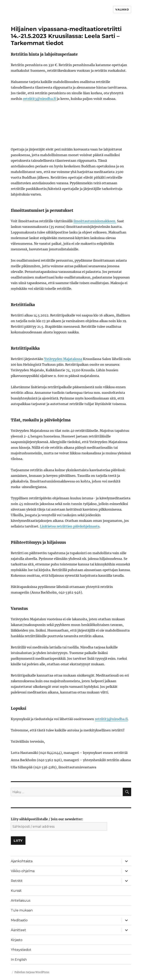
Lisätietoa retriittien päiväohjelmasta (70, 526)
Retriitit (17, 881)
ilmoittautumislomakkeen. (95, 221)
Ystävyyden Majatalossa (63, 359)
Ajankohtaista (22, 861)
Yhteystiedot (21, 950)
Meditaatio (19, 920)
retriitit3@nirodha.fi (40, 99)
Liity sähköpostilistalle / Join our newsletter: (47, 819)
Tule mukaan (22, 910)
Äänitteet (18, 930)
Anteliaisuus (21, 901)
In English (19, 960)
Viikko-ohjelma (23, 871)
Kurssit (16, 891)
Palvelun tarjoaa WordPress (32, 972)
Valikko (122, 9)
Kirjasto (17, 940)
